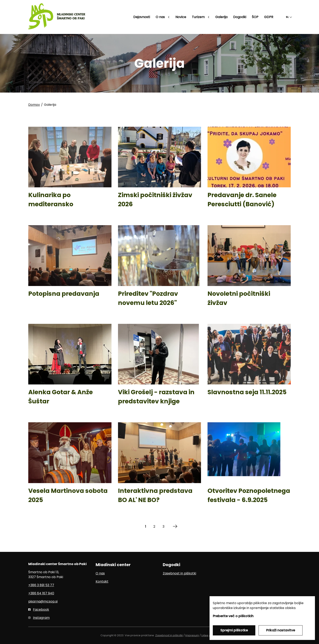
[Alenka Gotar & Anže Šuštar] (70, 368)
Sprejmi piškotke (234, 630)
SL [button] (287, 17)
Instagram (41, 618)
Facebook (41, 610)
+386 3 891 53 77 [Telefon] (41, 585)
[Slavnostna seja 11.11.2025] (249, 368)
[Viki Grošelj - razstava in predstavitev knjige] (160, 368)
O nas (100, 573)
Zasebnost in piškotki (179, 573)
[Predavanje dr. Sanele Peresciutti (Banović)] (249, 171)
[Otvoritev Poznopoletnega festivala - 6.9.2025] (249, 467)
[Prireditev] (160, 270)
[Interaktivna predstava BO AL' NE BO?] (160, 467)
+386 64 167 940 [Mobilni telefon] (41, 593)
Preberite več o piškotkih (233, 616)
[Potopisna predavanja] (70, 270)
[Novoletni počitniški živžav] (249, 270)
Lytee (205, 635)
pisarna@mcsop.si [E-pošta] (43, 601)
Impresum (192, 635)
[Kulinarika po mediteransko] (70, 171)
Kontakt (102, 581)
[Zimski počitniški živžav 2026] (160, 171)
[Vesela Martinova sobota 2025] (70, 467)
